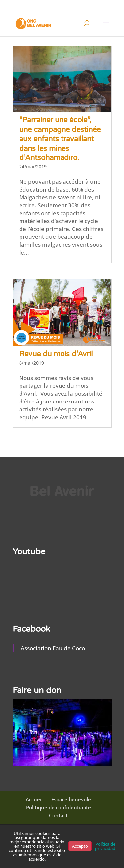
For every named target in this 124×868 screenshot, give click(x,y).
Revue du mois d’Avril (56, 354)
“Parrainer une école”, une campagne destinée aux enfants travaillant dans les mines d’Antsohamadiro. (60, 139)
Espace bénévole (71, 799)
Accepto (80, 846)
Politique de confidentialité (59, 807)
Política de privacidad (105, 846)
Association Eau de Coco (53, 648)
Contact (58, 815)
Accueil (34, 799)
